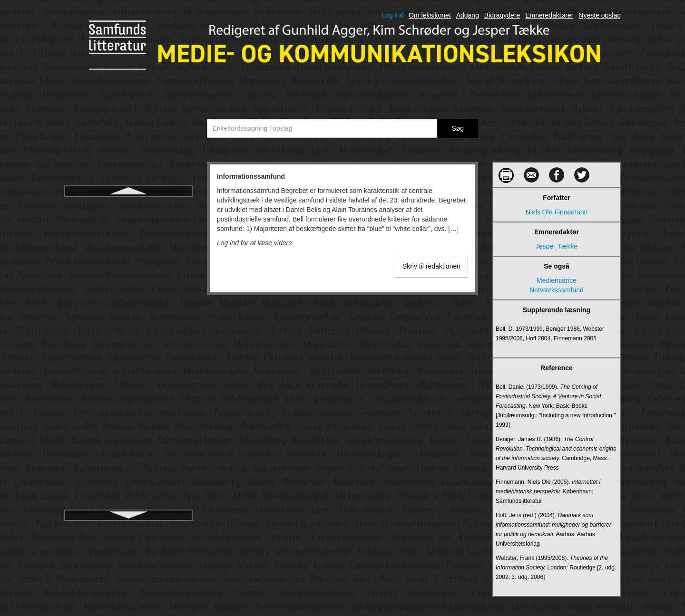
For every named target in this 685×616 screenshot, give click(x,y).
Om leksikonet (430, 15)
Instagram (128, 291)
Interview (128, 462)
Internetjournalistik (128, 411)
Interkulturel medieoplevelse (128, 343)
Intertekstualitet (129, 445)
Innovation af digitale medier (128, 274)
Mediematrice (557, 280)
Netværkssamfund (557, 290)
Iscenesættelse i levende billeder (128, 497)
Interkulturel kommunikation (128, 326)
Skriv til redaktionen (431, 266)
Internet (128, 377)
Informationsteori (128, 240)
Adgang (468, 15)
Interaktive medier (128, 308)
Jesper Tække (557, 246)
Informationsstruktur (128, 223)
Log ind (392, 15)
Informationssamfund (128, 206)
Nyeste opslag (600, 15)
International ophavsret (128, 360)
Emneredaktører (549, 15)
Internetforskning (128, 394)
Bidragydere (502, 15)
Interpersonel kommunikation (128, 428)
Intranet (128, 480)
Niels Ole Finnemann (557, 212)
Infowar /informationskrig (129, 257)
